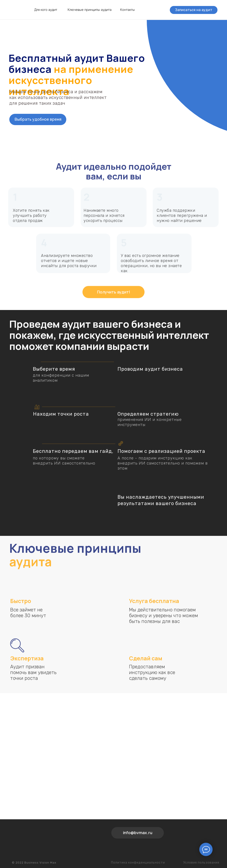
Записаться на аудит (194, 10)
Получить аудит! (114, 299)
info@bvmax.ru (138, 833)
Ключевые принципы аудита (90, 10)
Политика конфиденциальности (138, 863)
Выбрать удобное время (38, 119)
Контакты (127, 10)
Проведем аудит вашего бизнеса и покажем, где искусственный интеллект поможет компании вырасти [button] (109, 335)
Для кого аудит (46, 10)
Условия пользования (201, 863)
